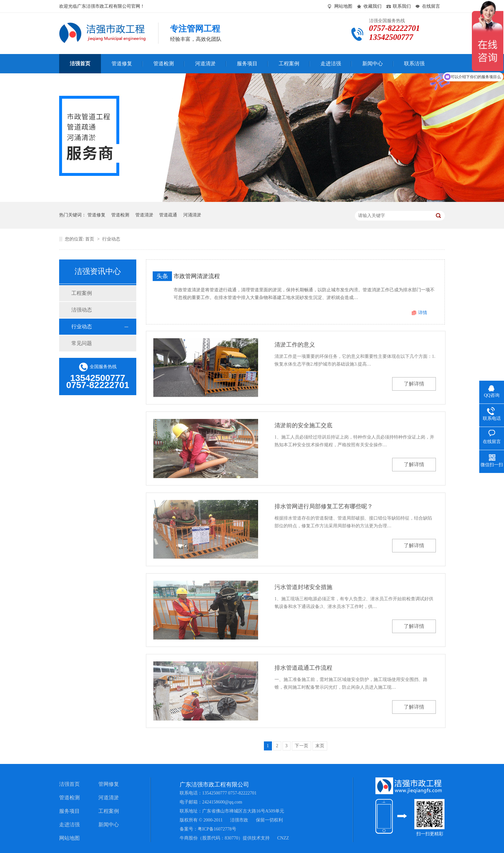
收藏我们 (373, 6)
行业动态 (111, 239)
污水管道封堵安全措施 (303, 587)
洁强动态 (82, 310)
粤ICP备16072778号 (217, 829)
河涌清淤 (192, 215)
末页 (320, 746)
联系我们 (402, 6)
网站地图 (343, 6)
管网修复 (109, 784)
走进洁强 (69, 825)
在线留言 (431, 6)
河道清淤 (109, 798)
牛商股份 (189, 838)
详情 (423, 313)
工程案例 (82, 293)
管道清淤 (144, 215)
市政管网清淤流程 (197, 276)
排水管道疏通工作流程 (303, 668)
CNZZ (283, 838)
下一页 (301, 746)
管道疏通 (168, 215)
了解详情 (414, 384)
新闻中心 (109, 825)
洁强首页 (69, 784)
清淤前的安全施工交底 (303, 425)
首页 (90, 239)
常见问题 (82, 343)
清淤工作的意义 (295, 345)
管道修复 (96, 215)
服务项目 (69, 811)
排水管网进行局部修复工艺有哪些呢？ (324, 506)
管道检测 (120, 215)
